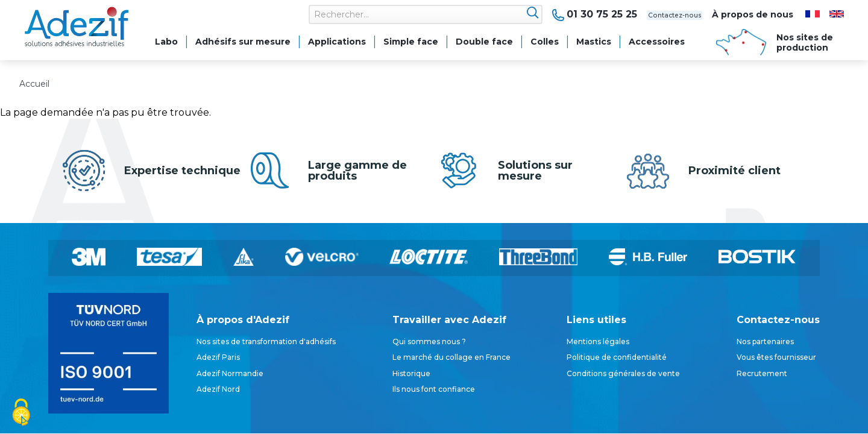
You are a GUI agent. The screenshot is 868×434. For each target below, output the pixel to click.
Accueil (34, 84)
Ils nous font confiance (434, 389)
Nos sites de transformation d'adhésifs (266, 341)
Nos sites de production (805, 42)
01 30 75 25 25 (562, 14)
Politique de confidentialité (617, 357)
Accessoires (657, 42)
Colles (545, 42)
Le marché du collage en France (451, 357)
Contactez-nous (655, 14)
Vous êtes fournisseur (776, 357)
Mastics (594, 42)
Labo (166, 42)
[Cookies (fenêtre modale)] (21, 413)
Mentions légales (598, 341)
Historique (411, 373)
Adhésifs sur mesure (243, 42)
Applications (337, 42)
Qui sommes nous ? (429, 341)
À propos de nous (753, 14)
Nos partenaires (765, 341)
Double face (484, 42)
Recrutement (762, 373)
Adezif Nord (218, 389)
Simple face (411, 42)
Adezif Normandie (230, 373)
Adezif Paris (218, 357)
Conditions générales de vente (623, 373)
